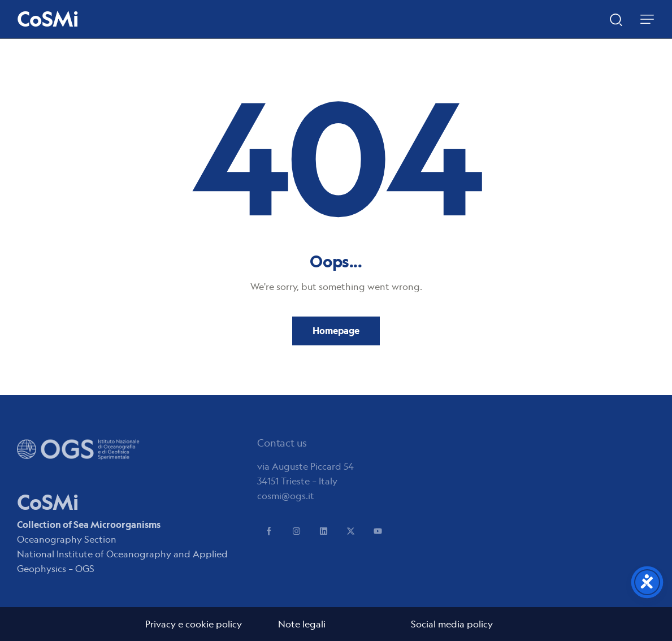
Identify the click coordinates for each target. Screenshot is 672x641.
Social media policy (452, 624)
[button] (647, 19)
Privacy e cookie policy (194, 624)
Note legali (302, 624)
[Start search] (616, 19)
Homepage (336, 331)
